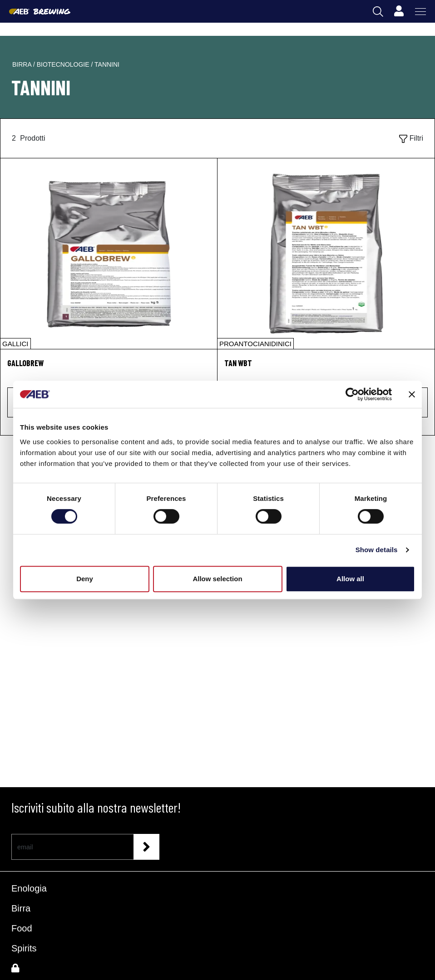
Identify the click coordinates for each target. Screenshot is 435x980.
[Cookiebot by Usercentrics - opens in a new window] (352, 394)
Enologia (29, 888)
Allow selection (217, 579)
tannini (107, 64)
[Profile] (399, 11)
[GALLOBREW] (109, 254)
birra (23, 64)
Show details (377, 550)
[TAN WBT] (326, 254)
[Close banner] (412, 394)
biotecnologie (64, 64)
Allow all (350, 579)
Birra (21, 908)
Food (22, 928)
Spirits (24, 948)
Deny (85, 579)
